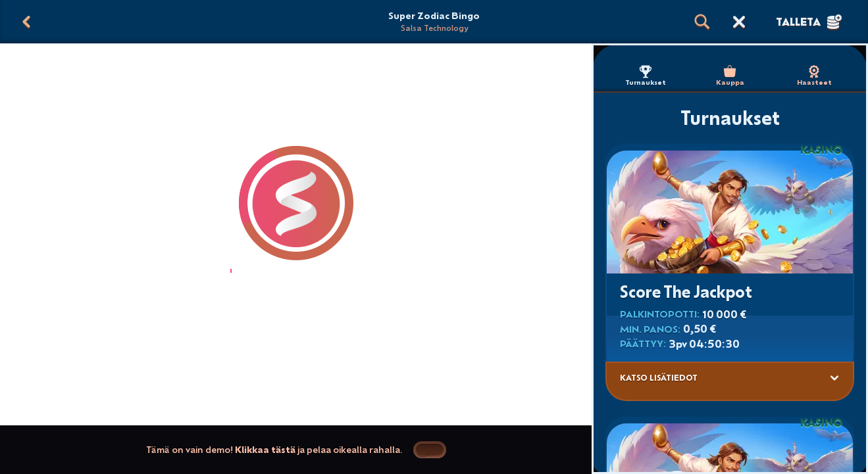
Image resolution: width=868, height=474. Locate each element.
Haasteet (814, 76)
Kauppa (730, 76)
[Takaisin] (26, 22)
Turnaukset (646, 76)
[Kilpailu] (739, 22)
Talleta (809, 22)
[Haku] (702, 22)
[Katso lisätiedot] (834, 378)
